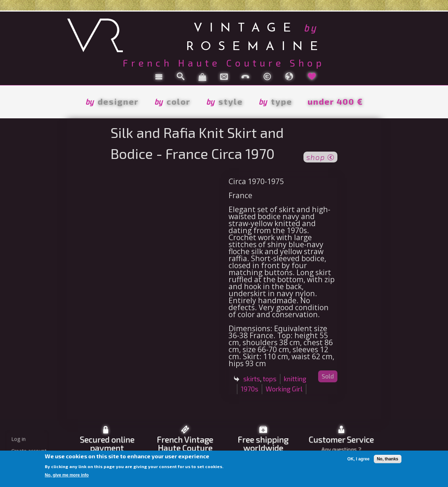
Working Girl (284, 389)
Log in (18, 439)
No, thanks (388, 459)
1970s (250, 389)
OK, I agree (358, 459)
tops (270, 379)
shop (320, 156)
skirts (252, 379)
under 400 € (335, 101)
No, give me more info (67, 475)
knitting (295, 379)
